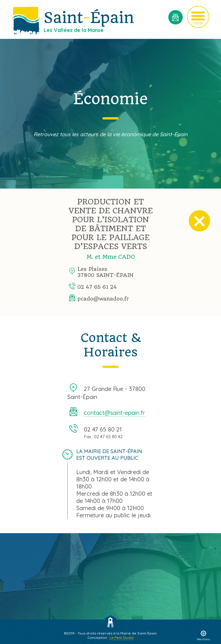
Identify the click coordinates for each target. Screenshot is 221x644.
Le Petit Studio (122, 638)
